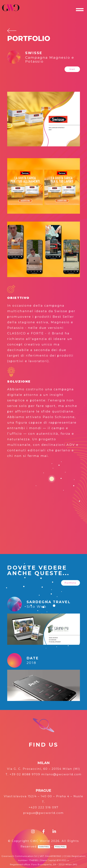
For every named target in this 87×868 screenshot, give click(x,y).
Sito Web (37, 606)
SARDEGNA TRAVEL (49, 602)
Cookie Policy (44, 847)
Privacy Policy (60, 847)
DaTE (33, 658)
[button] (72, 69)
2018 (32, 663)
